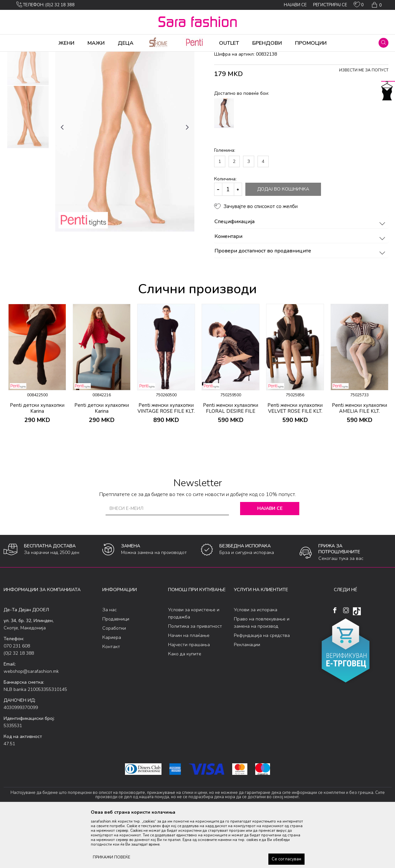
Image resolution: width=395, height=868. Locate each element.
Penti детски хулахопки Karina (37, 460)
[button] (383, 43)
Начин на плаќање (189, 687)
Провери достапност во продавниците (301, 303)
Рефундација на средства (262, 687)
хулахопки (114, 56)
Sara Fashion (16, 56)
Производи (43, 56)
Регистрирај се (330, 5)
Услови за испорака (256, 661)
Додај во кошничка (283, 241)
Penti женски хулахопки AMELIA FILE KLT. (359, 460)
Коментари (301, 288)
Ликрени (92, 56)
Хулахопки (69, 56)
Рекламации (247, 696)
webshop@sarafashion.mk (31, 723)
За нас (110, 661)
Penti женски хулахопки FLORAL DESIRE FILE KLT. (231, 463)
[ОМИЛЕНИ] (359, 6)
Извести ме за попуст (364, 122)
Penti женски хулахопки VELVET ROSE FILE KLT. (295, 460)
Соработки (114, 680)
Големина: (225, 202)
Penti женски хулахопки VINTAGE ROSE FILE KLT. (166, 460)
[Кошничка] (376, 5)
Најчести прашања (189, 696)
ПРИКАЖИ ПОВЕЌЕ (111, 857)
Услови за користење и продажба (194, 665)
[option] (28, 106)
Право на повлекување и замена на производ (262, 674)
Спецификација (301, 274)
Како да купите (185, 706)
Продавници (116, 671)
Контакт (111, 698)
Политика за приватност (195, 678)
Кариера (112, 689)
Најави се (270, 560)
